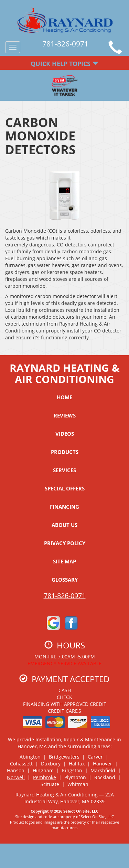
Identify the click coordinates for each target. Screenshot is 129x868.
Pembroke (45, 777)
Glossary (65, 580)
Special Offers (65, 488)
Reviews (65, 415)
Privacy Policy (65, 543)
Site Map (64, 561)
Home (64, 397)
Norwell (16, 777)
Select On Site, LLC (81, 811)
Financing (64, 507)
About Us (64, 525)
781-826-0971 (65, 596)
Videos (65, 434)
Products (65, 452)
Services (64, 470)
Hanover (103, 764)
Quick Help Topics (64, 64)
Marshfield (103, 770)
